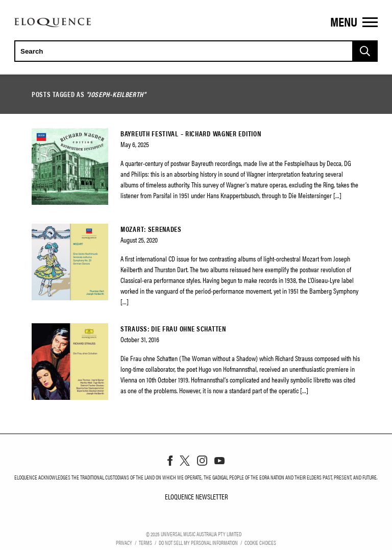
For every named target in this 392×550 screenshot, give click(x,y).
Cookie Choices (260, 542)
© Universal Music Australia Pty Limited (194, 534)
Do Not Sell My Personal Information (198, 542)
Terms (145, 542)
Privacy (124, 542)
